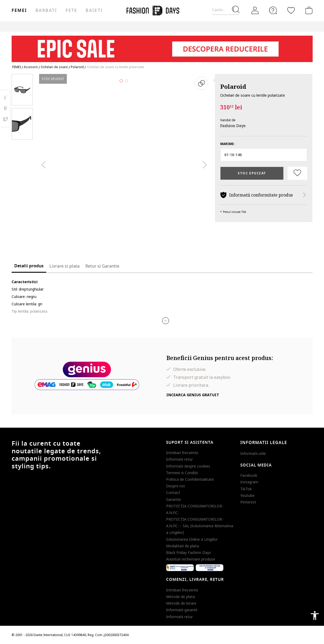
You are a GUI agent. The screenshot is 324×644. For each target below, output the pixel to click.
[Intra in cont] (255, 10)
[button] (264, 155)
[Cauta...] (226, 10)
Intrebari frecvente (182, 453)
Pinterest (248, 502)
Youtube (247, 495)
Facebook (249, 475)
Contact (173, 493)
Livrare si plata (64, 266)
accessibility (315, 615)
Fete (71, 11)
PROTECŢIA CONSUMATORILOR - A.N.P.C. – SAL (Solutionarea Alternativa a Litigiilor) (200, 526)
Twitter (5, 119)
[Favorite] (291, 10)
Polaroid (233, 86)
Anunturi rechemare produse (191, 559)
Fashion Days (233, 125)
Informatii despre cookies (188, 466)
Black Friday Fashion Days (189, 552)
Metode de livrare (181, 603)
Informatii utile (253, 453)
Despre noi (175, 486)
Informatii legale (264, 443)
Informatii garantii (182, 610)
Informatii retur (179, 459)
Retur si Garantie (102, 266)
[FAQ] (273, 10)
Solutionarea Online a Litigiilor (192, 539)
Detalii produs (29, 266)
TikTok (246, 489)
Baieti (94, 11)
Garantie (173, 499)
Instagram (249, 482)
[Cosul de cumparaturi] (308, 10)
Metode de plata (180, 597)
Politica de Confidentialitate (190, 479)
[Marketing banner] (162, 46)
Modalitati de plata (182, 546)
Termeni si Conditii (182, 473)
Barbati (46, 11)
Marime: (227, 144)
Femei (19, 11)
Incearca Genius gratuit (193, 395)
